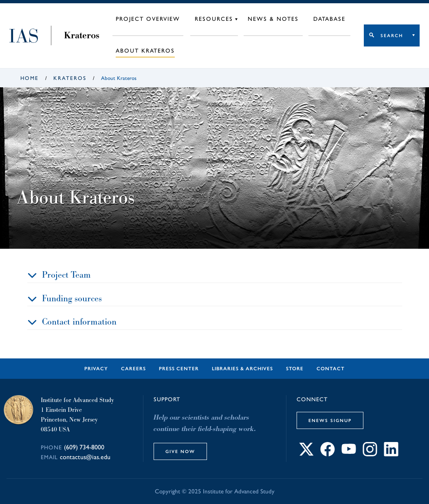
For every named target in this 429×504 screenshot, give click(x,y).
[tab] (215, 275)
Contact (331, 369)
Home (30, 78)
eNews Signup (330, 420)
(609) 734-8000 (84, 447)
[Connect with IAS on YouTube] (349, 454)
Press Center (179, 369)
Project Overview (148, 19)
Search (392, 35)
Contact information (79, 322)
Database (329, 19)
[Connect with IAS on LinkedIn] (391, 454)
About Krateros (145, 51)
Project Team (66, 275)
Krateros (82, 35)
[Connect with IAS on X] (306, 454)
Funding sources (72, 298)
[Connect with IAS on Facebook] (328, 454)
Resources (214, 19)
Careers (133, 369)
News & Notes (273, 19)
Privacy (96, 369)
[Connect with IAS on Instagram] (370, 454)
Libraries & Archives (242, 369)
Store (295, 369)
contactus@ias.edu (85, 457)
